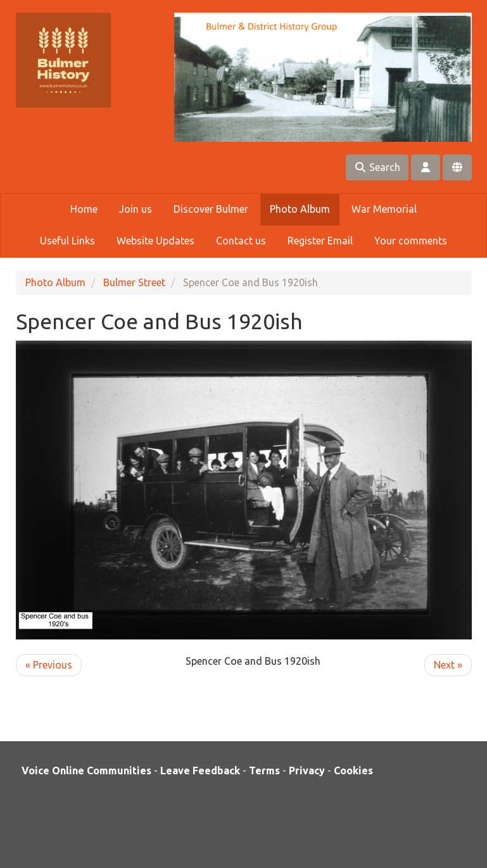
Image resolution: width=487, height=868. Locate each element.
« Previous (49, 665)
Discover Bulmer (211, 209)
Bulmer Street (134, 282)
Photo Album (300, 209)
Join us (136, 209)
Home (84, 209)
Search (377, 167)
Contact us (241, 241)
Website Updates (155, 241)
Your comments (411, 241)
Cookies (353, 771)
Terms (264, 771)
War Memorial (384, 209)
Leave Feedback (200, 771)
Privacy (307, 771)
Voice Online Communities (86, 771)
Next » (448, 665)
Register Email (320, 241)
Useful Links (67, 241)
